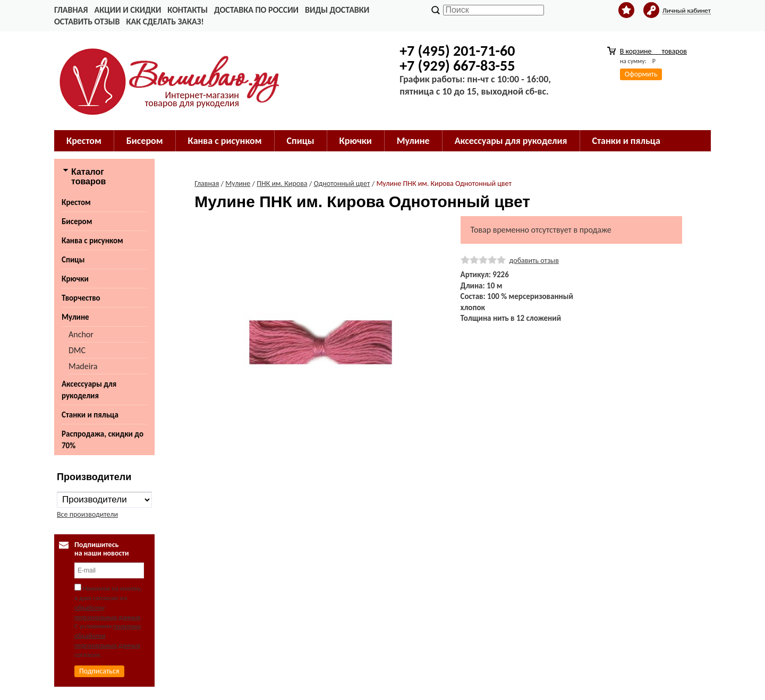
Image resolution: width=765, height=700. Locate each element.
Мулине (75, 317)
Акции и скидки (127, 10)
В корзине (653, 51)
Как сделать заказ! (165, 22)
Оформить (641, 74)
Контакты (188, 10)
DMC (77, 350)
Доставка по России (256, 10)
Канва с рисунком (92, 241)
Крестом (76, 202)
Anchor (81, 334)
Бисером (77, 221)
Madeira (83, 366)
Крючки (75, 279)
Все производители (87, 514)
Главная (71, 10)
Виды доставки (337, 10)
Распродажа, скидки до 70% (103, 440)
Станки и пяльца (90, 415)
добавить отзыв (534, 261)
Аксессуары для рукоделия (89, 390)
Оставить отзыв (87, 22)
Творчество (81, 298)
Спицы (73, 260)
